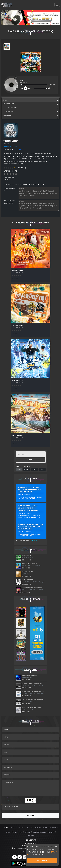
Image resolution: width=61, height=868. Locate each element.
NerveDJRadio (36, 827)
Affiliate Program (39, 832)
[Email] (30, 737)
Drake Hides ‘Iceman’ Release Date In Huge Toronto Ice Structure (28, 508)
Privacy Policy (17, 832)
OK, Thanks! (42, 860)
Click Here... (34, 540)
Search (31, 460)
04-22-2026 (28, 495)
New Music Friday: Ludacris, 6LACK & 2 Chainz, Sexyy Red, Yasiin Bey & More (31, 527)
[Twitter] (20, 857)
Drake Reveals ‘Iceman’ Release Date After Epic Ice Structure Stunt (29, 490)
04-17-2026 (28, 532)
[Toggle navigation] (57, 5)
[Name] (30, 730)
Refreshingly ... (17, 380)
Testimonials (30, 836)
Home (6, 827)
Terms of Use (24, 827)
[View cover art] (7, 47)
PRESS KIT (51, 832)
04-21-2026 (28, 513)
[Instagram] (25, 857)
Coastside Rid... (17, 435)
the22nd (17, 149)
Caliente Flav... (17, 270)
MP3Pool (14, 827)
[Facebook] (14, 857)
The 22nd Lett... (17, 325)
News (8, 832)
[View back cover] (11, 130)
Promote (53, 827)
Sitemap (28, 832)
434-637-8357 (32, 843)
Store (45, 827)
